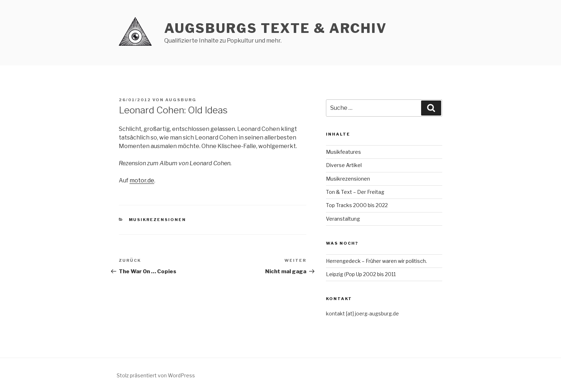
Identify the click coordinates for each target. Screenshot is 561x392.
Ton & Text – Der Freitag (355, 192)
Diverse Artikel (344, 165)
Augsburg (181, 100)
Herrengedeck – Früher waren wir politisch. (376, 261)
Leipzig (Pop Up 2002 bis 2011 (361, 274)
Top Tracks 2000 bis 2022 (357, 205)
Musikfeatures (343, 152)
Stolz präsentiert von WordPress (156, 375)
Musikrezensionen (158, 220)
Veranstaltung (343, 219)
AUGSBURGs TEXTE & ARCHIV (276, 28)
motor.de (142, 180)
